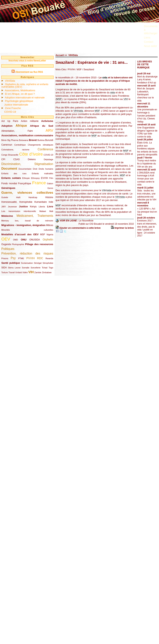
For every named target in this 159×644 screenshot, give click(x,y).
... (145, 50)
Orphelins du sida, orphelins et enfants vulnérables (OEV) (25, 85)
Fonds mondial (9, 183)
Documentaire (25, 169)
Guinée (5, 197)
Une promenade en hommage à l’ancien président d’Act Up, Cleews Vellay (147, 116)
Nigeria (50, 234)
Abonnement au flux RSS (29, 72)
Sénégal (38, 263)
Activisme (47, 121)
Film (51, 178)
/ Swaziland (88, 70)
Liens (147, 38)
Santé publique (11, 263)
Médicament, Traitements (35, 216)
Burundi (49, 140)
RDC (40, 258)
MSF (42, 234)
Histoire (49, 197)
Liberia (42, 207)
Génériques (8, 188)
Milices (50, 225)
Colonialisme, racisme (15, 150)
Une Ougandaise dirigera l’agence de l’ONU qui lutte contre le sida (147, 132)
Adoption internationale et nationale (25, 98)
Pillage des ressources (39, 244)
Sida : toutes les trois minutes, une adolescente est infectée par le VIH (147, 195)
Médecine (7, 216)
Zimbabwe (47, 272)
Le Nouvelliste (86, 221)
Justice (23, 206)
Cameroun (7, 145)
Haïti (18, 197)
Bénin (4, 140)
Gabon (50, 183)
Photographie (18, 244)
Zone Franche (13, 108)
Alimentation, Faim (17, 131)
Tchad (45, 268)
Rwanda (49, 258)
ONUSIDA (34, 240)
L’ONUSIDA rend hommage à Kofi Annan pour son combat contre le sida (146, 179)
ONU (24, 240)
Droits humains (46, 169)
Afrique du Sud (42, 126)
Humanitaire (41, 202)
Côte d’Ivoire (31, 154)
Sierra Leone (14, 268)
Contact (149, 42)
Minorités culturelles (27, 230)
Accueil (60, 55)
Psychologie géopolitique (19, 101)
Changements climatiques (40, 145)
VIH (31, 272)
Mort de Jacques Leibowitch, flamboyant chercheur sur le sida (146, 95)
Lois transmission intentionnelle (19, 211)
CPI (3, 159)
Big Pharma (13, 140)
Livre (50, 206)
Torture (5, 272)
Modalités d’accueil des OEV (20, 234)
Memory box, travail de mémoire (27, 221)
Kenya (33, 207)
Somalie (26, 268)
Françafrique (25, 183)
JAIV (4, 207)
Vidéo (25, 272)
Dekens (32, 159)
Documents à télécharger (151, 30)
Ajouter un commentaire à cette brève (80, 228)
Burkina (41, 140)
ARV (49, 130)
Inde (51, 202)
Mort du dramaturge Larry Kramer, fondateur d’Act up (147, 80)
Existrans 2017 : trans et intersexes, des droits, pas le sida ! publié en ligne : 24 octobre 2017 (147, 228)
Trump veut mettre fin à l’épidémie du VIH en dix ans (147, 164)
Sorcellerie (36, 268)
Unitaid (19, 272)
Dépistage (48, 159)
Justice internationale (16, 105)
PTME (21, 258)
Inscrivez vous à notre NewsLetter (27, 61)
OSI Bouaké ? (150, 20)
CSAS (16, 159)
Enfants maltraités (42, 173)
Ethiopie (26, 178)
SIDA (4, 268)
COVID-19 (10, 112)
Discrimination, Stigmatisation (27, 164)
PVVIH (31, 258)
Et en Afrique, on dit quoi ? (20, 94)
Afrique (21, 126)
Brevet (33, 140)
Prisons (5, 258)
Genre (50, 188)
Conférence (45, 149)
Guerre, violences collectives (27, 193)
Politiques (8, 249)
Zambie (38, 272)
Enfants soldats (11, 178)
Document (9, 169)
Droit (35, 169)
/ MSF (78, 70)
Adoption (7, 126)
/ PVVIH (71, 70)
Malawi (43, 211)
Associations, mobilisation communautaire (27, 135)
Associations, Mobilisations (20, 90)
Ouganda (6, 244)
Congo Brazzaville (10, 155)
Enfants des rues (14, 173)
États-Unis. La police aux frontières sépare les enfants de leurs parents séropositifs (147, 149)
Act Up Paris (10, 121)
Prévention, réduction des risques (27, 253)
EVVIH (45, 178)
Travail (12, 272)
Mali (51, 211)
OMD (16, 240)
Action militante (30, 121)
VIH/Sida (10, 81)
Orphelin (48, 240)
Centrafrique (20, 145)
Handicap (33, 197)
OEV (6, 239)
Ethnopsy (35, 178)
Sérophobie (48, 263)
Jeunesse (12, 207)
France (39, 183)
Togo (51, 268)
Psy (13, 258)
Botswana (24, 140)
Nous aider (151, 46)
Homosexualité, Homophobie (17, 202)
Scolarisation (27, 263)
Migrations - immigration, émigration (23, 225)
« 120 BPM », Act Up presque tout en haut (147, 212)
